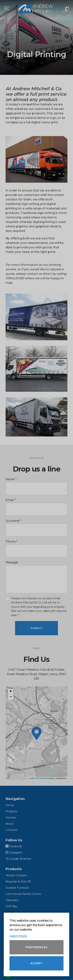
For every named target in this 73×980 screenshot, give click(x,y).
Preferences (36, 947)
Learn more (18, 936)
